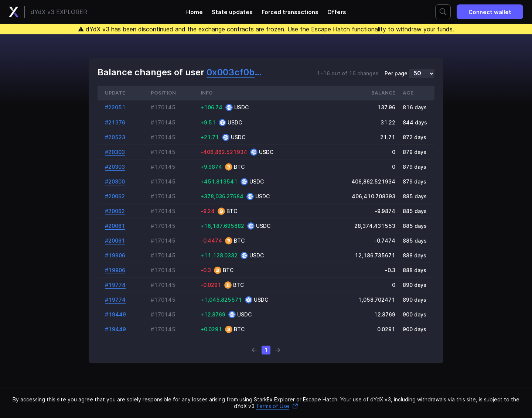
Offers (337, 12)
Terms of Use (277, 406)
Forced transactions (290, 12)
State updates (232, 12)
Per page (396, 73)
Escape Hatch (330, 29)
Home (195, 12)
